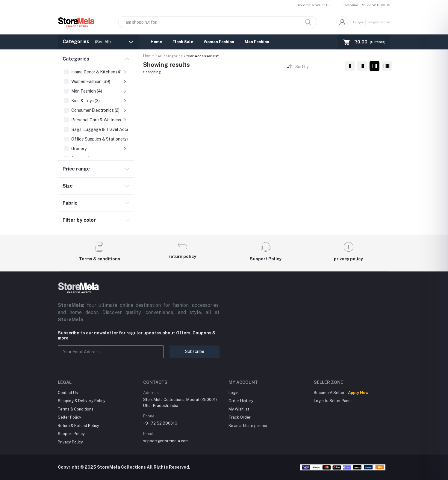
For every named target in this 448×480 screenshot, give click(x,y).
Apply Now (358, 393)
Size (68, 186)
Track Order (240, 417)
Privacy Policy (70, 442)
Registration (379, 22)
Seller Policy (69, 417)
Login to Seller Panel (333, 401)
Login (358, 22)
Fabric (70, 203)
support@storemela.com (166, 441)
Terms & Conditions (76, 409)
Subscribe (195, 351)
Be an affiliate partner (248, 426)
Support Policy (71, 434)
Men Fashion (257, 42)
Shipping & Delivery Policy (82, 401)
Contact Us (68, 393)
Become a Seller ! (312, 5)
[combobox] (318, 68)
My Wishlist (239, 409)
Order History (241, 401)
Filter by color (79, 220)
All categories (170, 56)
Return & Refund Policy (78, 426)
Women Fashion (219, 42)
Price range (76, 169)
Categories (76, 59)
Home (156, 42)
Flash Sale (183, 42)
